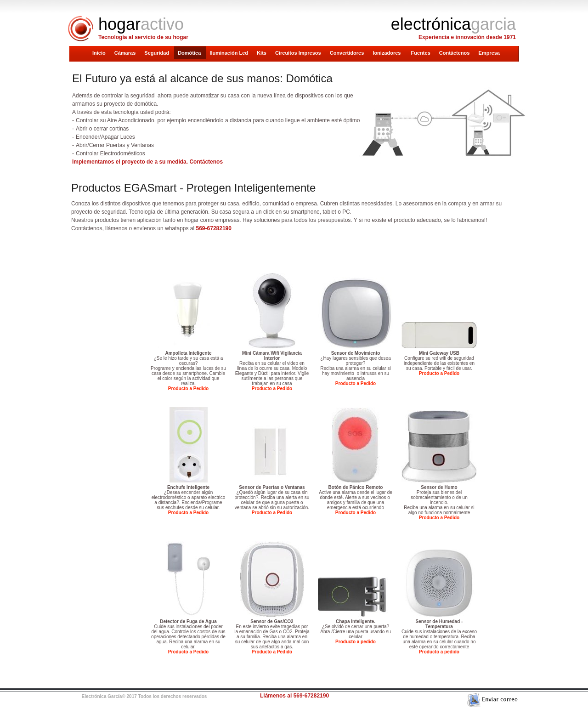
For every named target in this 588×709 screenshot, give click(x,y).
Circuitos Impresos (299, 53)
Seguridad (157, 53)
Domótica (190, 53)
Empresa (489, 53)
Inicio (100, 53)
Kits (262, 53)
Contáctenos (455, 53)
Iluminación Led (229, 53)
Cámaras (126, 53)
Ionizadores (388, 53)
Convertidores (348, 53)
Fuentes (421, 53)
